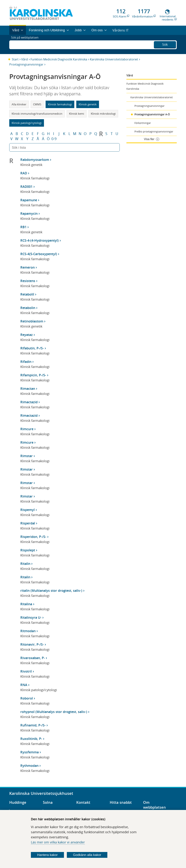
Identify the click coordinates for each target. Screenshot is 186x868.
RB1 (23, 227)
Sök (165, 44)
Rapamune (29, 200)
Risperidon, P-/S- (33, 537)
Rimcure (27, 429)
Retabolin (28, 308)
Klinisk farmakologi (60, 104)
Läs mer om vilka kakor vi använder (58, 842)
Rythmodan (29, 766)
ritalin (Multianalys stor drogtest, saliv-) (51, 590)
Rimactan (28, 389)
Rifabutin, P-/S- (32, 348)
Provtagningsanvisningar (26, 64)
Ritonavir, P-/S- (32, 644)
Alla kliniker (19, 104)
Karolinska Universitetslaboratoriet (114, 59)
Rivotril (26, 671)
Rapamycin (29, 213)
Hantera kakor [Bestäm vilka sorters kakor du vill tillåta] (47, 855)
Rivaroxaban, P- (33, 658)
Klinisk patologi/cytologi (27, 123)
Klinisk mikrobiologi (103, 114)
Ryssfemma (30, 752)
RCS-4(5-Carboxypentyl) (39, 254)
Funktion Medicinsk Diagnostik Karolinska (59, 59)
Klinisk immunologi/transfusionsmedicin (37, 114)
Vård (25, 59)
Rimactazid (29, 402)
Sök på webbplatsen (26, 44)
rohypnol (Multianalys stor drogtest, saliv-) (54, 712)
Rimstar (27, 456)
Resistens (28, 281)
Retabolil (27, 294)
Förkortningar (143, 123)
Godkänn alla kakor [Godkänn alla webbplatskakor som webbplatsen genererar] (87, 855)
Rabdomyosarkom (35, 160)
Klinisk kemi (77, 114)
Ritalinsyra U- (31, 617)
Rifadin (26, 362)
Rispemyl (28, 510)
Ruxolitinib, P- (31, 739)
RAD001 (26, 187)
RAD (24, 173)
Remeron (28, 267)
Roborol (27, 698)
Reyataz (27, 335)
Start (15, 59)
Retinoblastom (32, 321)
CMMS (37, 104)
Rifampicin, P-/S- (33, 375)
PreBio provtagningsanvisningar (154, 131)
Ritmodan (28, 631)
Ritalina (26, 604)
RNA (24, 685)
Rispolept (28, 550)
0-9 (54, 139)
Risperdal (28, 523)
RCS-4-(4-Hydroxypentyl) (40, 240)
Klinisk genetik (88, 104)
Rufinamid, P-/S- (33, 725)
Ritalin (25, 564)
